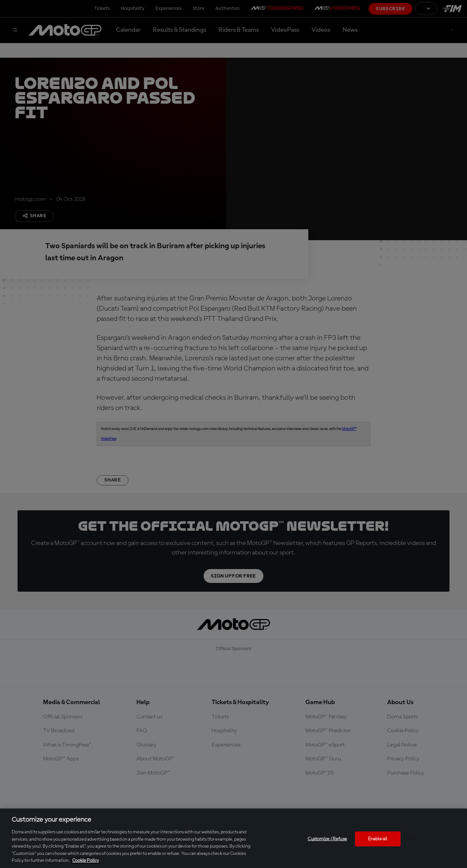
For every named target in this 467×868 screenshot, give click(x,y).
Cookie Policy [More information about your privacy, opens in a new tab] (86, 861)
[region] (233, 838)
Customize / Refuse (327, 839)
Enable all (378, 839)
